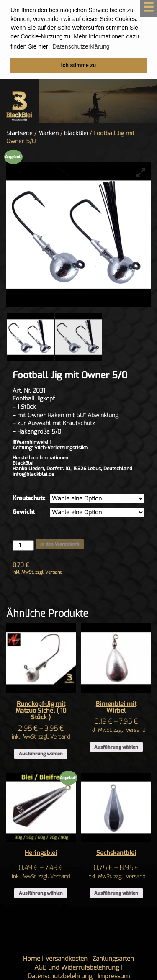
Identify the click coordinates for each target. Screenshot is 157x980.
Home (32, 958)
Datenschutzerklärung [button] (81, 46)
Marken (48, 132)
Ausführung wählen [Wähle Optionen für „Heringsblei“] (41, 893)
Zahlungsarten (113, 958)
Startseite (19, 132)
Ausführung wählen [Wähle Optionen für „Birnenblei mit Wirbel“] (116, 747)
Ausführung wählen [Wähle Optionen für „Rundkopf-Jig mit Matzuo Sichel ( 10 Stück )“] (41, 753)
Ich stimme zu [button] (78, 65)
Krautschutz (29, 498)
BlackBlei (76, 132)
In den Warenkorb (60, 544)
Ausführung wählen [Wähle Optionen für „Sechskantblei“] (116, 893)
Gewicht (24, 512)
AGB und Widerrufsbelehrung (77, 967)
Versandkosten (66, 958)
